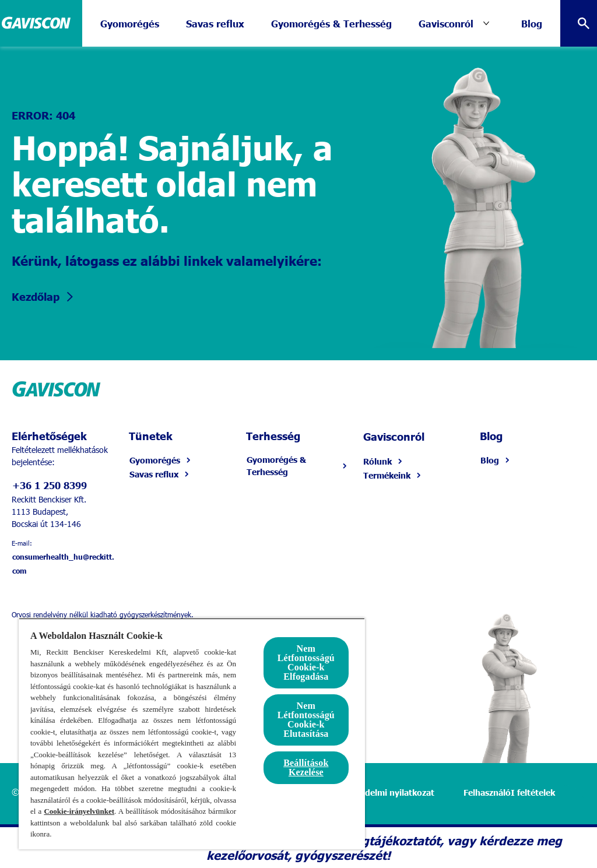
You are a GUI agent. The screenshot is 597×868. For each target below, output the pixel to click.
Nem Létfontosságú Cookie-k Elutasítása (306, 720)
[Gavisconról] (446, 23)
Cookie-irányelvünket (79, 811)
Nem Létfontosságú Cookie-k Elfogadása (306, 663)
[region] (192, 734)
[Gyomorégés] (130, 23)
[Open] (584, 23)
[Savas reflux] (215, 23)
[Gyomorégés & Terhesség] (331, 23)
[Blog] (532, 23)
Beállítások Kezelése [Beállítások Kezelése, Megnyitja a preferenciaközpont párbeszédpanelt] (306, 767)
